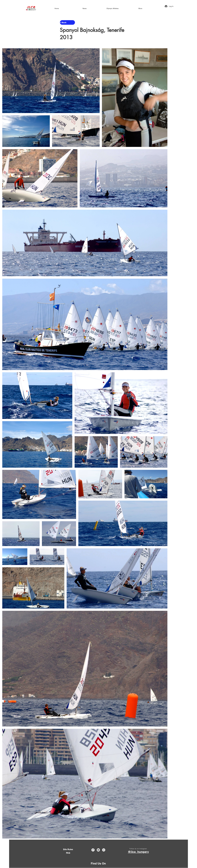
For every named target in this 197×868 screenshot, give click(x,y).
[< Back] (67, 22)
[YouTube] (98, 850)
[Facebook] (93, 850)
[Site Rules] (68, 849)
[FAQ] (68, 853)
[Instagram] (104, 850)
